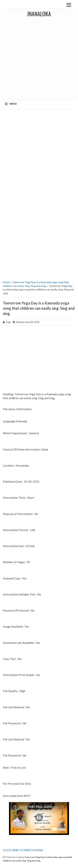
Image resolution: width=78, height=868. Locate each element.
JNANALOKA (39, 14)
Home (6, 282)
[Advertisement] (39, 60)
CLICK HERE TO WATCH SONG (23, 850)
